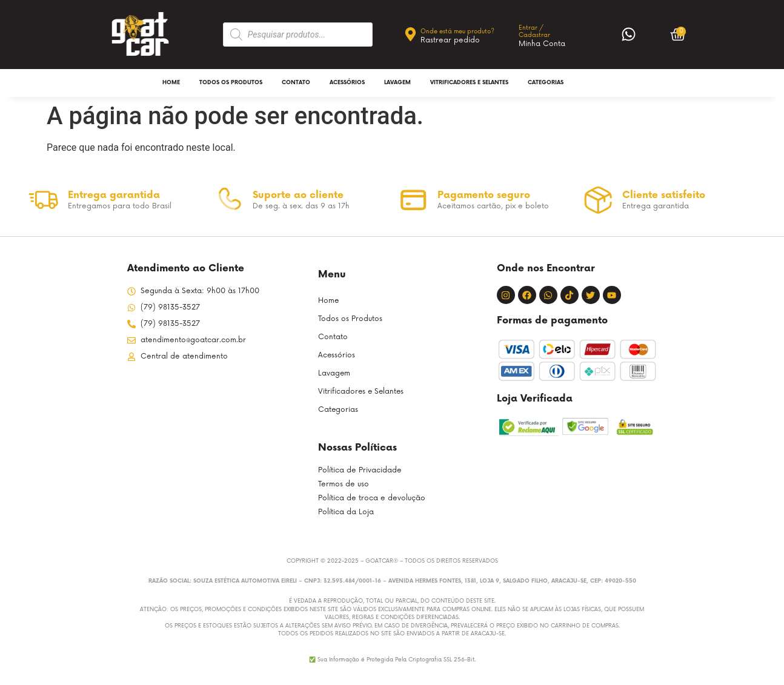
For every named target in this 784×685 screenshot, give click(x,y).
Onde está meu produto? (457, 31)
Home (171, 83)
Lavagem (397, 83)
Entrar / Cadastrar (534, 31)
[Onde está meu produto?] (410, 34)
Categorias (546, 83)
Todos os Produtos (231, 83)
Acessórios (347, 83)
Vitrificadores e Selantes (469, 83)
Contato (296, 83)
